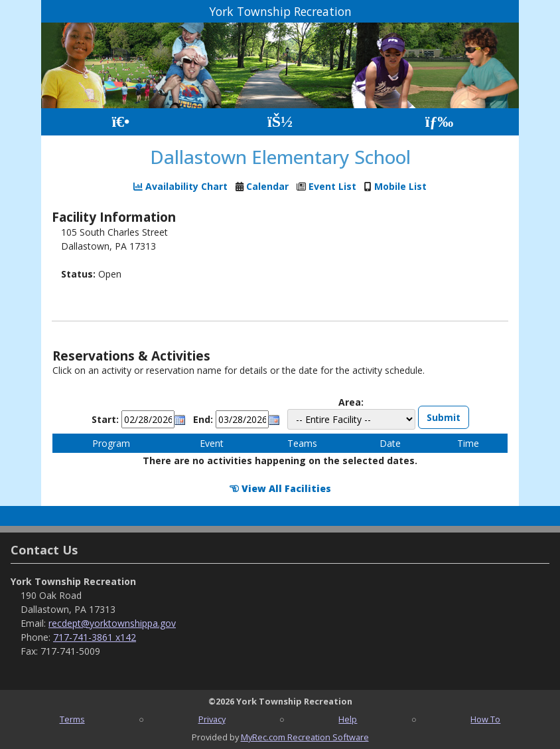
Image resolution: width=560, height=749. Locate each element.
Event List (332, 186)
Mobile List (400, 186)
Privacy (212, 719)
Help (348, 719)
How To (485, 719)
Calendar (267, 186)
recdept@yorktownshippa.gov (112, 623)
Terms (72, 719)
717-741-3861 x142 (95, 637)
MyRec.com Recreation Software (305, 737)
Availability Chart (180, 186)
